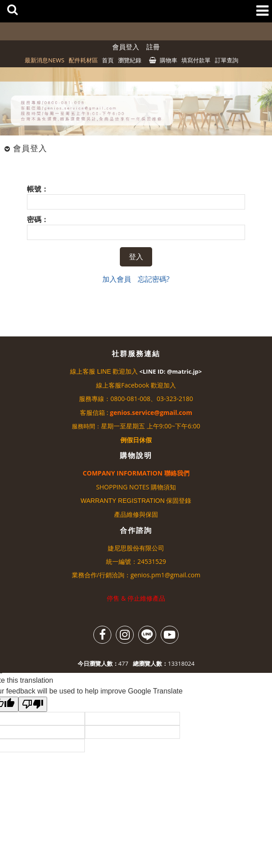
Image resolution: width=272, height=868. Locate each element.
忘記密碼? (154, 279)
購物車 (169, 60)
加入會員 (117, 279)
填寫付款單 (196, 60)
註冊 (153, 47)
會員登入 (126, 47)
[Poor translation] (33, 704)
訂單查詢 (227, 60)
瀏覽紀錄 (130, 60)
